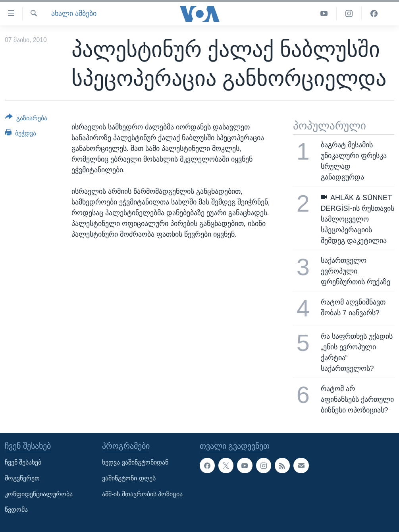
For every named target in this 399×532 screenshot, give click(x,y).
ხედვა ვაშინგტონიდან (135, 462)
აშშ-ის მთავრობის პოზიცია (142, 494)
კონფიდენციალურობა (39, 494)
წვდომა (16, 510)
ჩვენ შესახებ (23, 462)
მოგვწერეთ (22, 478)
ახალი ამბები (74, 13)
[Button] (26, 120)
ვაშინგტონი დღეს (129, 478)
